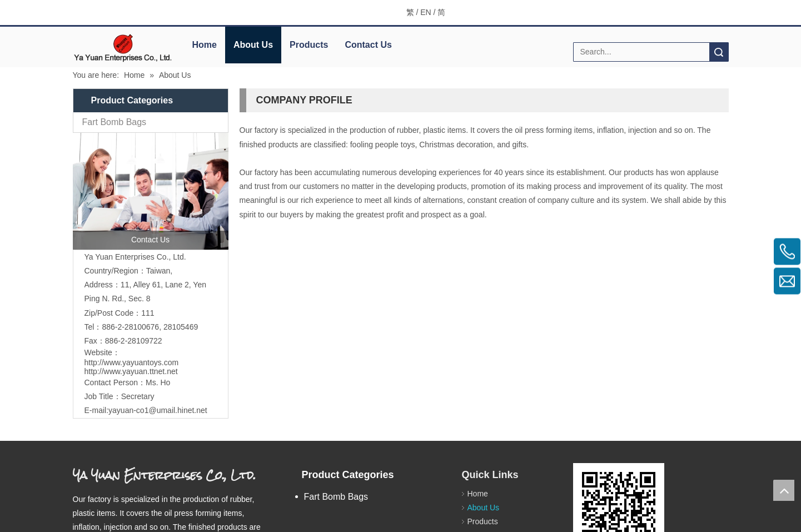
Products (309, 45)
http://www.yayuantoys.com (132, 362)
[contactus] (151, 191)
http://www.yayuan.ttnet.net (131, 371)
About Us (253, 45)
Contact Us (368, 45)
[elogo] (123, 48)
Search (719, 52)
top (784, 490)
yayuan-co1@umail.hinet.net (158, 410)
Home (205, 45)
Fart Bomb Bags (115, 122)
